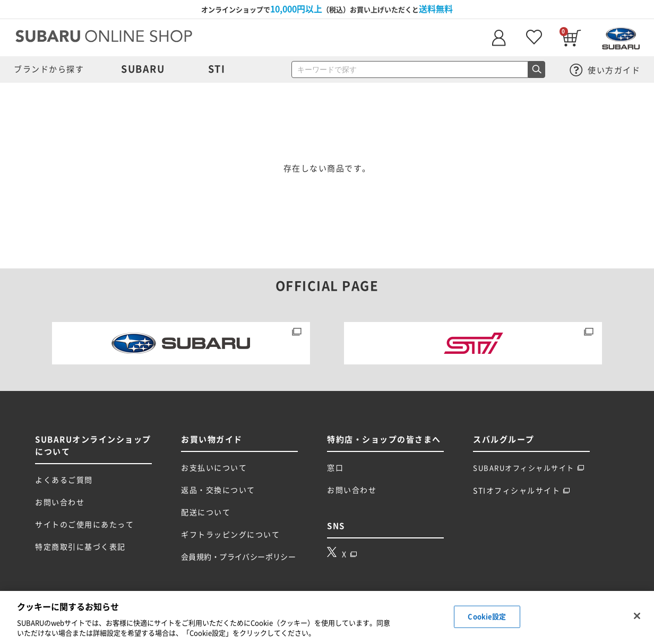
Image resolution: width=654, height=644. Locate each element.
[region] (327, 617)
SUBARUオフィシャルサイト (529, 468)
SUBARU (143, 69)
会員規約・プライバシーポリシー (238, 557)
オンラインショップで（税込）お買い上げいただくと (327, 9)
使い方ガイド (605, 70)
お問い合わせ (60, 502)
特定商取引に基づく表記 (80, 547)
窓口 (335, 468)
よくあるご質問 (64, 480)
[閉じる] (637, 616)
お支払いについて (214, 468)
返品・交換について (218, 490)
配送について (206, 512)
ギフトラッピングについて (230, 535)
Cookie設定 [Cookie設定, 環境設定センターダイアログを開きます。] (487, 617)
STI (217, 69)
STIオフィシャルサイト (522, 491)
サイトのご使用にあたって (84, 525)
